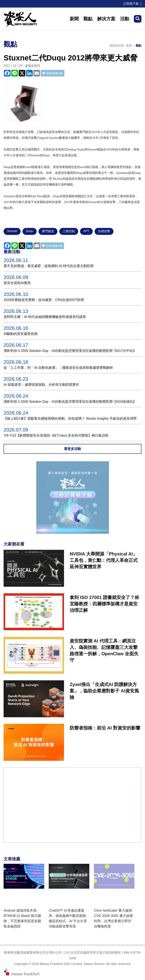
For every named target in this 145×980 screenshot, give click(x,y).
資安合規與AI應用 (17, 283)
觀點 (88, 19)
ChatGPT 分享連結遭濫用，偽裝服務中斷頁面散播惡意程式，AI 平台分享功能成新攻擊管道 (68, 918)
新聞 (74, 19)
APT (86, 231)
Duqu (29, 231)
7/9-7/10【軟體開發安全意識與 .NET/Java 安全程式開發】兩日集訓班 (56, 435)
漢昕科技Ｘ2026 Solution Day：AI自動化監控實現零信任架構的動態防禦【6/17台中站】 (70, 351)
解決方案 (106, 19)
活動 (125, 19)
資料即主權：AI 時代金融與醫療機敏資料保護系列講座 (45, 317)
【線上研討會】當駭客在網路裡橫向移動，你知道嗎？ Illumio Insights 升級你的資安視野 (70, 419)
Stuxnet (12, 231)
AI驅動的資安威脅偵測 (20, 334)
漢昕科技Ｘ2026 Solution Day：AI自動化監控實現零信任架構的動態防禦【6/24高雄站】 (70, 402)
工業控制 (69, 231)
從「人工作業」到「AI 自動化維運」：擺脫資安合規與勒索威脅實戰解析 (58, 368)
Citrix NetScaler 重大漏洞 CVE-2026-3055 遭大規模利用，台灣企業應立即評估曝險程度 (113, 918)
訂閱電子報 (131, 4)
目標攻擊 (104, 231)
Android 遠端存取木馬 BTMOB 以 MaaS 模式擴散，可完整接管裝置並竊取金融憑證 (22, 918)
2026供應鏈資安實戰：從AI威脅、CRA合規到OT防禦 (44, 300)
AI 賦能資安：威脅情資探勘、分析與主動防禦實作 (41, 385)
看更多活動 (72, 449)
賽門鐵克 (48, 231)
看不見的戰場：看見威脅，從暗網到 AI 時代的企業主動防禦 (49, 266)
